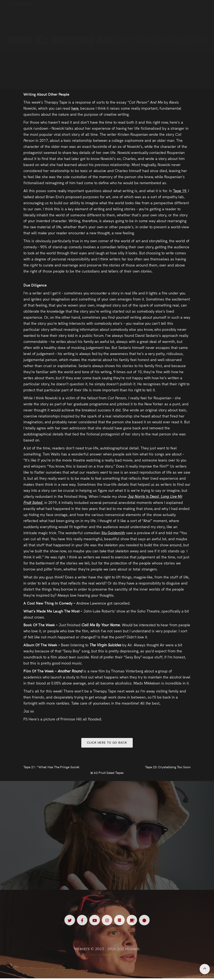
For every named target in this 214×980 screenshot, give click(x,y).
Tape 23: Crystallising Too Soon (168, 768)
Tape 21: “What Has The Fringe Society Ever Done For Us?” (51, 768)
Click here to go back (107, 743)
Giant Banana (114, 957)
